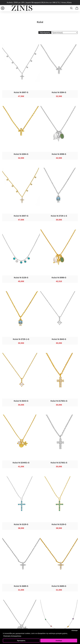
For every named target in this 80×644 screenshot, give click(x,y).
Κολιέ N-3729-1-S (59, 216)
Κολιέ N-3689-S (21, 586)
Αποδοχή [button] (59, 641)
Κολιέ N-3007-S (21, 92)
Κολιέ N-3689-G (59, 586)
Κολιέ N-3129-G (59, 524)
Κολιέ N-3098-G (59, 278)
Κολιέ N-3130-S (21, 278)
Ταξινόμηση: (45, 32)
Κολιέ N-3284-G (21, 154)
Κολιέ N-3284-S (59, 92)
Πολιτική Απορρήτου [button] (12, 636)
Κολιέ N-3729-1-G (21, 339)
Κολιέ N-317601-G (59, 401)
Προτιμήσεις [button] (21, 641)
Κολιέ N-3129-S (21, 524)
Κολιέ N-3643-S (59, 339)
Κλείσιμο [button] (75, 630)
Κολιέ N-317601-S (59, 463)
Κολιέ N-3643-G (21, 401)
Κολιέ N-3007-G (21, 216)
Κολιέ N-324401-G (21, 463)
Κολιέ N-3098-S (59, 154)
